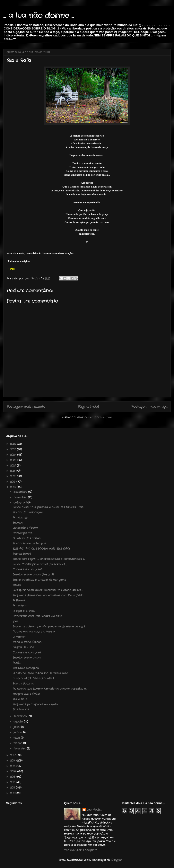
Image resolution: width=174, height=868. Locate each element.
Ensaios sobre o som (27, 658)
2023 (14, 460)
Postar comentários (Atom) (93, 417)
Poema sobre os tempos (29, 543)
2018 (13, 487)
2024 (14, 455)
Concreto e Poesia (25, 528)
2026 (14, 444)
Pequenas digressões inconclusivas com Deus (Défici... (49, 595)
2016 (13, 761)
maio (17, 738)
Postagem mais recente (26, 407)
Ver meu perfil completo (81, 850)
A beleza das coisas (27, 538)
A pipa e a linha (24, 611)
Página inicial (88, 407)
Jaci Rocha (94, 810)
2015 (13, 766)
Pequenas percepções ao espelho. (36, 704)
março (18, 743)
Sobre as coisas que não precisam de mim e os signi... (49, 627)
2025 (14, 449)
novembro (21, 497)
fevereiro (20, 749)
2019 (13, 482)
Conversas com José (27, 653)
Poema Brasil (22, 554)
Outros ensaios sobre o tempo (34, 632)
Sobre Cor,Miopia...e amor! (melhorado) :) (40, 564)
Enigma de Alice (23, 647)
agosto (19, 722)
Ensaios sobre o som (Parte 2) (33, 575)
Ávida (17, 663)
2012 (13, 782)
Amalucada (20, 518)
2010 (13, 793)
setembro (21, 716)
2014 (13, 771)
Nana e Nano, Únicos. (27, 642)
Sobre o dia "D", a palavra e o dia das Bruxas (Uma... (48, 507)
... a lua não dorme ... (39, 16)
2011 (13, 788)
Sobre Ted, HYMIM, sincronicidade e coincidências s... (49, 559)
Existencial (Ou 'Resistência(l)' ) (33, 678)
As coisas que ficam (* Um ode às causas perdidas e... (50, 689)
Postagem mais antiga (149, 407)
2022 (14, 466)
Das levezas (21, 709)
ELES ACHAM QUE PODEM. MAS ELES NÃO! (41, 549)
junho (18, 732)
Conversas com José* (27, 569)
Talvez (17, 585)
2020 (14, 476)
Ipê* (15, 621)
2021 (13, 471)
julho (17, 727)
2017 (13, 755)
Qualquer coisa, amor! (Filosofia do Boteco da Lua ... (48, 590)
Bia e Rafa (20, 699)
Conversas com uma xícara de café (37, 616)
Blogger (116, 860)
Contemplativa (23, 533)
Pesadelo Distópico (26, 668)
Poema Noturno (23, 684)
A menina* (20, 606)
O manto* (19, 637)
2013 (13, 777)
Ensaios (18, 523)
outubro (20, 503)
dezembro (21, 492)
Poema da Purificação (28, 512)
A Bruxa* (19, 601)
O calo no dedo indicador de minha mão (40, 673)
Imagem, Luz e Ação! (26, 694)
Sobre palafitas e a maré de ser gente (40, 580)
